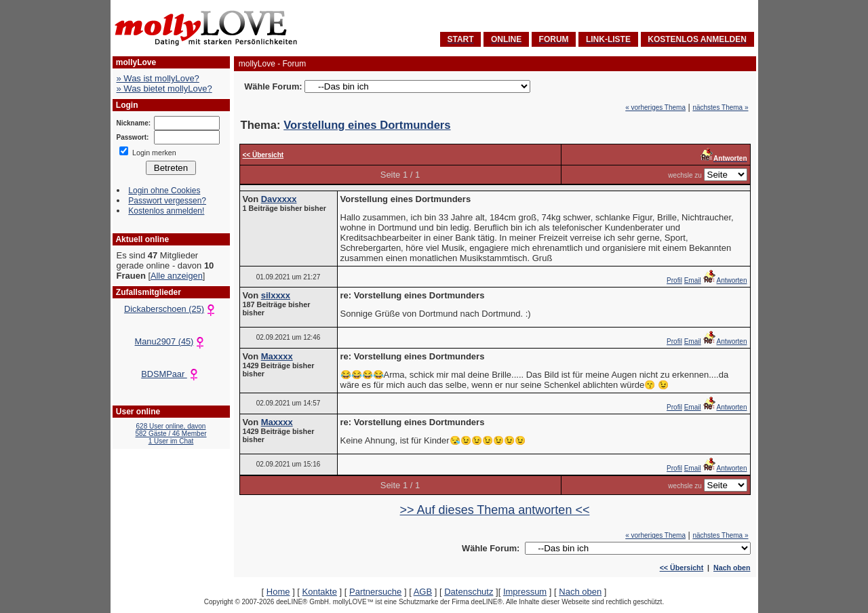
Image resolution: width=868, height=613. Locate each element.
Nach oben (732, 568)
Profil (674, 280)
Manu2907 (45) (171, 341)
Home (278, 592)
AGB (423, 592)
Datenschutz (469, 592)
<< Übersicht (682, 568)
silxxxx (276, 295)
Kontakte (320, 592)
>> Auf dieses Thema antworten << (495, 510)
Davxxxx (279, 199)
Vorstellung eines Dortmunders (367, 125)
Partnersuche (375, 592)
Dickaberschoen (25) (171, 309)
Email (693, 280)
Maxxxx (277, 356)
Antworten (725, 280)
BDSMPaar (171, 374)
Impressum (525, 592)
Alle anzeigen (177, 276)
